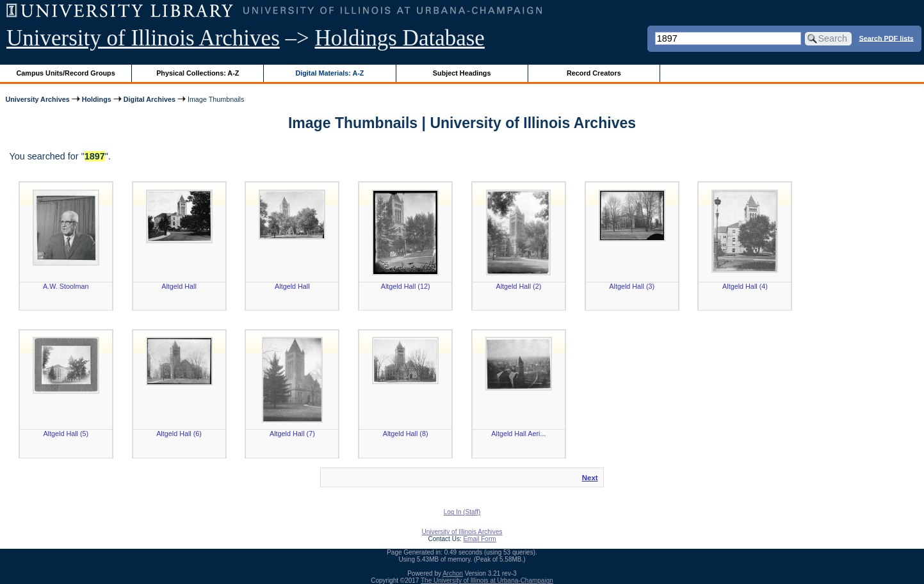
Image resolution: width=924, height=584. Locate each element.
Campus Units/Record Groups (66, 73)
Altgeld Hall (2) (519, 286)
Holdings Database (400, 38)
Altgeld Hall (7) (292, 434)
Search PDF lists (887, 38)
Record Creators (594, 73)
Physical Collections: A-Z (198, 73)
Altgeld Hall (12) (406, 286)
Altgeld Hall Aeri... (518, 434)
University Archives (37, 99)
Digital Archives (150, 99)
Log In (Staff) (462, 512)
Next (590, 478)
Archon (453, 573)
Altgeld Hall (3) (632, 286)
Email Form (479, 539)
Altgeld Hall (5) (66, 434)
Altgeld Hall (179, 286)
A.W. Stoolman (66, 286)
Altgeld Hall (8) (406, 434)
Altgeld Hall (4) (745, 286)
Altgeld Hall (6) (179, 434)
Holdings (97, 99)
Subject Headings (462, 73)
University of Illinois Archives (143, 38)
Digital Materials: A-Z (329, 73)
